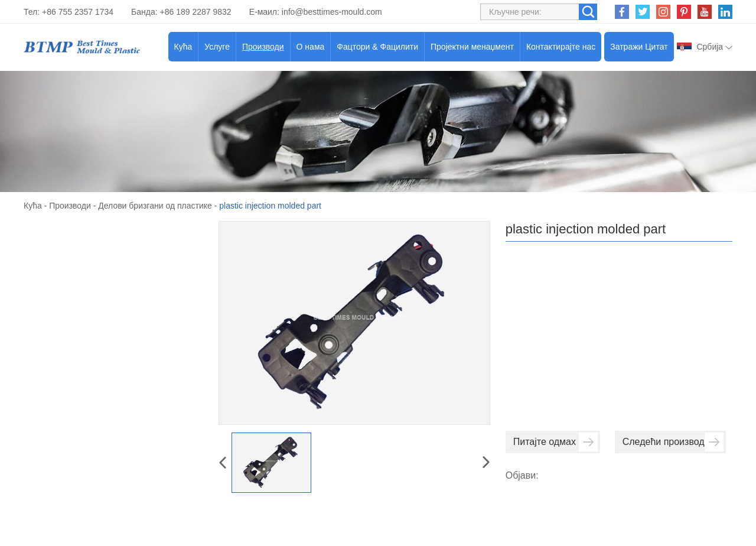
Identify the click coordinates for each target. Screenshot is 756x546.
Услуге (217, 47)
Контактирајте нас (561, 47)
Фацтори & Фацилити (377, 47)
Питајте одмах (555, 442)
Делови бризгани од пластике (155, 206)
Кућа (183, 47)
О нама (311, 47)
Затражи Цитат (639, 47)
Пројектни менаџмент (472, 47)
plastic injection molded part (270, 206)
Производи (263, 47)
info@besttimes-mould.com (332, 12)
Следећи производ (673, 442)
